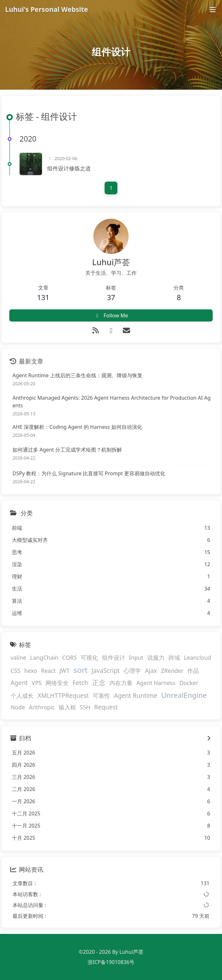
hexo (31, 671)
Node (18, 707)
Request (106, 707)
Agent (19, 683)
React (48, 671)
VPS (37, 683)
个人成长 (22, 696)
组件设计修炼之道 (69, 168)
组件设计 (114, 657)
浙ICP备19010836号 (111, 962)
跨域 (174, 657)
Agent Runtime (136, 695)
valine (18, 657)
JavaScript (106, 670)
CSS (15, 671)
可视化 (89, 657)
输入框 (67, 707)
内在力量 (121, 683)
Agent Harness (156, 683)
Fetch (80, 683)
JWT (65, 671)
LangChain (44, 657)
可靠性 (101, 696)
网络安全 (57, 683)
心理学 (132, 671)
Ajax (151, 670)
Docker (189, 683)
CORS (69, 657)
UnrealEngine (184, 695)
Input (136, 657)
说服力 (156, 657)
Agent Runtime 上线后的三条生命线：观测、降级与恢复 (77, 375)
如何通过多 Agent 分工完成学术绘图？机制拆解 (67, 450)
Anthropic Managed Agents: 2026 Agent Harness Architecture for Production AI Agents (112, 402)
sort (81, 670)
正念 (99, 682)
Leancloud (197, 657)
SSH (85, 707)
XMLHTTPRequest (63, 695)
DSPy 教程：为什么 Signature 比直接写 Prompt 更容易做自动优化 (89, 473)
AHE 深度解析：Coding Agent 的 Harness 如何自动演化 (77, 427)
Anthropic (42, 707)
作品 (193, 671)
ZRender (172, 671)
